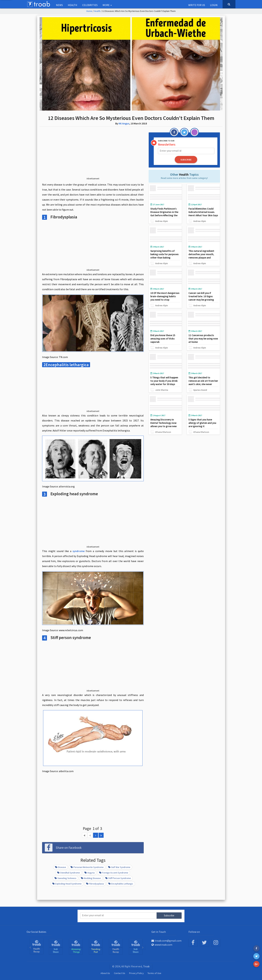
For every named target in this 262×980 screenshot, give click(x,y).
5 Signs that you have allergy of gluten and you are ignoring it (202, 423)
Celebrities (90, 5)
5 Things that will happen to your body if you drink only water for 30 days (164, 381)
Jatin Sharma (162, 390)
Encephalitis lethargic (121, 884)
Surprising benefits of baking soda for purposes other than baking (165, 254)
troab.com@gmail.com (166, 941)
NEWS (59, 5)
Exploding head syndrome (67, 884)
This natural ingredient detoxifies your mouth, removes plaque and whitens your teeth (201, 256)
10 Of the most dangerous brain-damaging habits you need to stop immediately (165, 298)
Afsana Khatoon (163, 432)
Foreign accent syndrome (114, 873)
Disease (60, 867)
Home (89, 11)
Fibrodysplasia (95, 884)
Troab (146, 966)
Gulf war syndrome (119, 867)
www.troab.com (162, 945)
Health (73, 5)
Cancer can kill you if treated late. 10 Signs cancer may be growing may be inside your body (202, 298)
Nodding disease (91, 878)
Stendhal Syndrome (69, 873)
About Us (105, 973)
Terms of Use (154, 973)
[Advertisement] (93, 155)
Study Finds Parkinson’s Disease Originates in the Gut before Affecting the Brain (164, 214)
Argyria (89, 873)
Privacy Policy (136, 973)
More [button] (107, 5)
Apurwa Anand (200, 390)
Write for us (197, 5)
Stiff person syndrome (118, 878)
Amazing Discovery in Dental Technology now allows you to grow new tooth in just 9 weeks (163, 425)
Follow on (194, 932)
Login (214, 5)
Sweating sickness (65, 878)
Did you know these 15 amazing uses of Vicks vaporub (163, 339)
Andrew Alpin (161, 221)
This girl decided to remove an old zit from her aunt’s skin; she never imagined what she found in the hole (203, 384)
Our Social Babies (36, 932)
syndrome (79, 551)
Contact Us (120, 973)
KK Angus (124, 123)
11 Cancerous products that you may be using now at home (203, 339)
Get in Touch (159, 932)
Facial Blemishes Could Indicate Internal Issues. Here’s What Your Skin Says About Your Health (203, 214)
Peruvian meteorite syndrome (87, 867)
